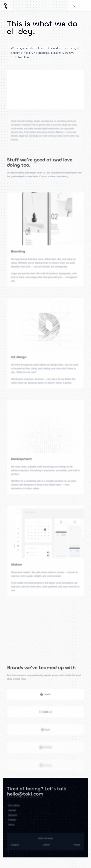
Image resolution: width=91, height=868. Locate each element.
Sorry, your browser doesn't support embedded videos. (46, 94)
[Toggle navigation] (85, 6)
